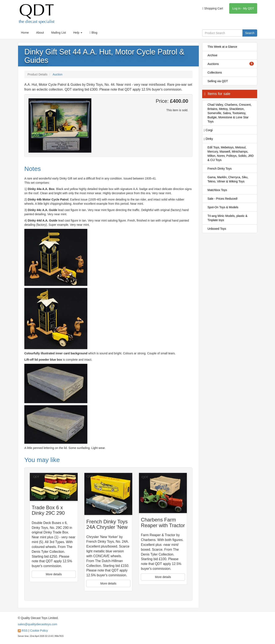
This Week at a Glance (222, 47)
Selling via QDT (218, 81)
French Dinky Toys (220, 169)
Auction (58, 74)
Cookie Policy (39, 631)
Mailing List (59, 33)
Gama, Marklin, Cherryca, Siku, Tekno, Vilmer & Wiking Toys (228, 179)
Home (25, 33)
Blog (94, 33)
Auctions (231, 64)
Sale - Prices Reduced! (223, 199)
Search (250, 33)
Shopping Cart (213, 8)
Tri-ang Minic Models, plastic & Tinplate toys (228, 218)
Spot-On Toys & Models (223, 207)
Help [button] (78, 33)
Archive (213, 55)
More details (54, 574)
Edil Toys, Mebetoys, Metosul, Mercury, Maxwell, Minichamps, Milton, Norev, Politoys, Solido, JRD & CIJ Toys (231, 154)
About (40, 33)
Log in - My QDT (243, 8)
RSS (25, 631)
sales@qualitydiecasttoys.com (38, 624)
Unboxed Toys (217, 229)
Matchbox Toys (217, 190)
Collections (215, 73)
